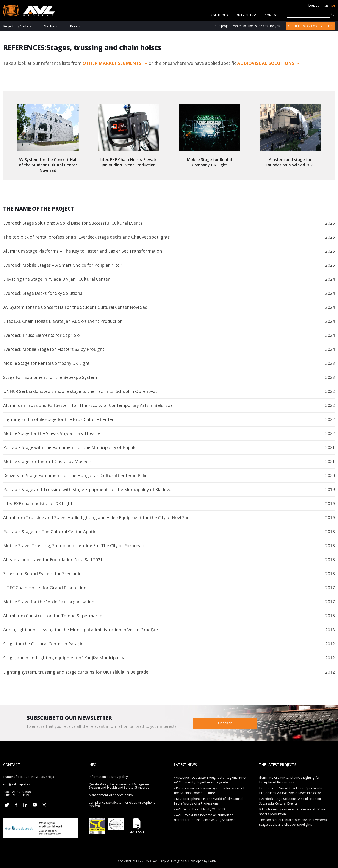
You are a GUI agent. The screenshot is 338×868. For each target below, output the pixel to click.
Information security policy (108, 777)
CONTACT (272, 15)
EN (333, 6)
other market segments (115, 63)
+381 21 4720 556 (17, 792)
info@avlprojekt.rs (17, 784)
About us (312, 6)
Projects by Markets (17, 26)
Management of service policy (111, 795)
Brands (75, 26)
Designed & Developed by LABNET (196, 861)
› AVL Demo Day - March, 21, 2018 (200, 809)
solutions (219, 15)
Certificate (137, 826)
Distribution (246, 15)
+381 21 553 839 (16, 795)
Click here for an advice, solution (310, 26)
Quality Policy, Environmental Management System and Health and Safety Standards (120, 786)
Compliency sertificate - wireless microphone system (122, 804)
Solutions (51, 26)
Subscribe (244, 723)
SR (325, 6)
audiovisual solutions (269, 63)
